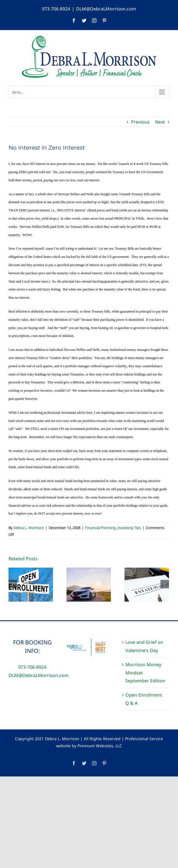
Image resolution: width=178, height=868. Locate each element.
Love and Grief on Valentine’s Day (144, 646)
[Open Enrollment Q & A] (31, 584)
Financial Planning (100, 528)
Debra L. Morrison (29, 528)
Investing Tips (129, 528)
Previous (140, 122)
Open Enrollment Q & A (144, 699)
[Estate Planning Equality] (147, 584)
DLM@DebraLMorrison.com (106, 9)
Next (160, 122)
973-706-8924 (56, 9)
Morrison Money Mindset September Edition (145, 673)
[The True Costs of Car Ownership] (89, 584)
